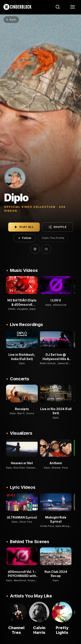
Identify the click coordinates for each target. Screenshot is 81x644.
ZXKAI (12, 309)
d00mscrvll (60, 305)
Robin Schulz (48, 363)
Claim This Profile (53, 238)
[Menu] (73, 7)
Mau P (21, 413)
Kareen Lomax (35, 468)
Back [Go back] (11, 20)
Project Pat (34, 580)
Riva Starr (19, 468)
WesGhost (20, 580)
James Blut (64, 363)
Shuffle (57, 227)
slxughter (22, 309)
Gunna (30, 413)
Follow (25, 238)
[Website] (35, 249)
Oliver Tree (26, 522)
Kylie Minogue (64, 526)
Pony (65, 468)
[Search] (58, 7)
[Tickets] (46, 249)
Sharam (56, 468)
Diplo (33, 309)
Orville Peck (47, 526)
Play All (24, 227)
